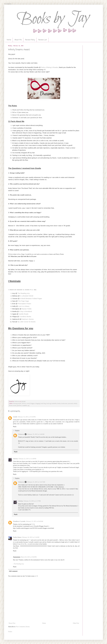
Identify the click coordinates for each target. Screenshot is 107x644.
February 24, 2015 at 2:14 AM (31, 537)
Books (59, 403)
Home (9, 40)
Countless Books (25, 317)
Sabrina (15, 459)
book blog (43, 403)
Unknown (21, 434)
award (28, 403)
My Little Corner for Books (26, 322)
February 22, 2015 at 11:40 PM (27, 459)
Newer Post (12, 623)
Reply (15, 427)
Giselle (15, 417)
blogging (38, 403)
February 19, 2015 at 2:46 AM (36, 434)
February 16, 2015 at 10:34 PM (27, 417)
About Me (18, 40)
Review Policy (30, 40)
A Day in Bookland (25, 311)
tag (28, 406)
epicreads (70, 403)
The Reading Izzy (24, 293)
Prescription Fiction (24, 304)
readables (25, 406)
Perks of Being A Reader (49, 67)
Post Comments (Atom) (23, 627)
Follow (10, 632)
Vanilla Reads (24, 314)
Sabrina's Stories (28, 319)
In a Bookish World (27, 296)
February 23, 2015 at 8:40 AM (34, 521)
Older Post (76, 623)
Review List (43, 40)
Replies (17, 431)
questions (19, 406)
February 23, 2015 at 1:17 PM (32, 501)
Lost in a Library (24, 306)
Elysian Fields (26, 309)
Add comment (13, 571)
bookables (54, 403)
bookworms (64, 403)
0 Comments (8, 4)
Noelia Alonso (17, 537)
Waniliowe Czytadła (19, 521)
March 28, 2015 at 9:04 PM (29, 557)
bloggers (33, 403)
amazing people (17, 403)
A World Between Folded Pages (31, 298)
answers (24, 403)
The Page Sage (23, 301)
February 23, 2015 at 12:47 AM (36, 482)
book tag (49, 403)
